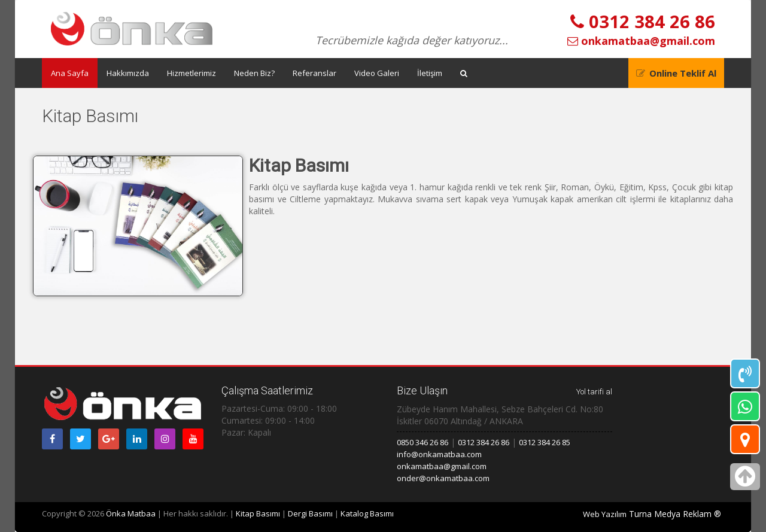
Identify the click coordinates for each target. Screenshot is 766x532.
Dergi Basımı (310, 513)
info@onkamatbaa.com (439, 454)
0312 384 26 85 (545, 442)
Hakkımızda (128, 73)
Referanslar (314, 73)
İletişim (430, 73)
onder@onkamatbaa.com (443, 478)
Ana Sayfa (70, 73)
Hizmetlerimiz (191, 73)
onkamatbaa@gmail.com (641, 41)
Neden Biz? (254, 73)
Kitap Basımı (258, 513)
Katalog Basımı (367, 513)
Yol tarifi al (594, 392)
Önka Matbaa (131, 513)
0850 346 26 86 (422, 442)
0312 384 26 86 (643, 21)
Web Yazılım (605, 514)
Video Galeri (377, 73)
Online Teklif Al (683, 73)
